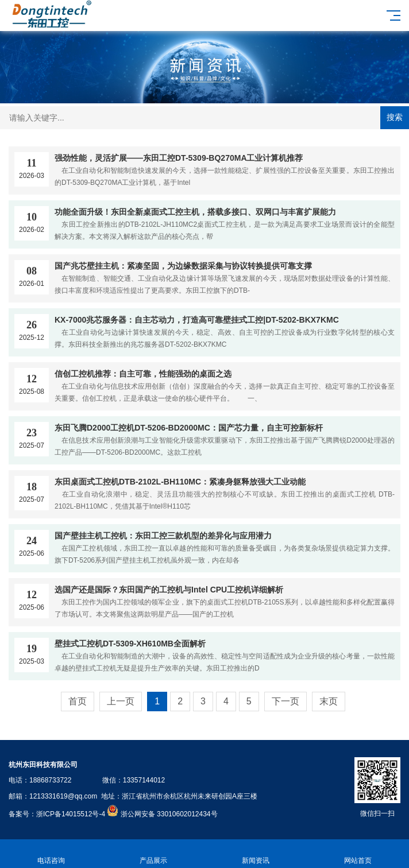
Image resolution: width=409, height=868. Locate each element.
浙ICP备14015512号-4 (71, 814)
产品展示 (153, 854)
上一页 (121, 701)
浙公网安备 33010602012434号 (169, 814)
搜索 (395, 117)
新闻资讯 (256, 854)
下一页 (285, 701)
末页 (329, 701)
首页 (78, 701)
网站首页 (358, 854)
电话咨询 (51, 854)
